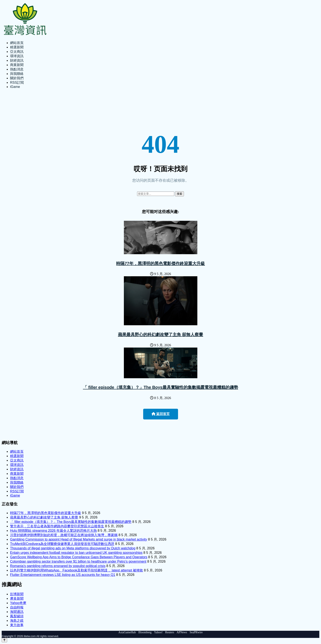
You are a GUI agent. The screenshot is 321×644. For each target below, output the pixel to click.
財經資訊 (17, 60)
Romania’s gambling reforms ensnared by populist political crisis (58, 566)
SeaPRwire (196, 632)
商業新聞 (17, 65)
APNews (182, 632)
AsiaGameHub (127, 632)
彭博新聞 (17, 594)
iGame (15, 87)
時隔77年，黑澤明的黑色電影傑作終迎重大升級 (160, 263)
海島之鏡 (17, 621)
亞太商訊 (17, 52)
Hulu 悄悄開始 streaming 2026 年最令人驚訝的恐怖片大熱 (53, 531)
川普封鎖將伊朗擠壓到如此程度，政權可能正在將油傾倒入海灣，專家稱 (64, 535)
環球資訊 (17, 56)
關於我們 (17, 78)
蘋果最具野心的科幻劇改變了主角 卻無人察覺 (161, 335)
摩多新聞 (17, 598)
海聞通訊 (17, 612)
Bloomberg (145, 632)
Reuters (170, 632)
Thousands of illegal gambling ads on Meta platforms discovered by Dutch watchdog (73, 548)
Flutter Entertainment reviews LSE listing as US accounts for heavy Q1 (63, 575)
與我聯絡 (17, 74)
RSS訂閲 (17, 83)
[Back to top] (4, 640)
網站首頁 (17, 43)
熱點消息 (17, 69)
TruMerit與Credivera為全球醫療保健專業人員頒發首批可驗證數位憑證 (62, 544)
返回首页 (161, 414)
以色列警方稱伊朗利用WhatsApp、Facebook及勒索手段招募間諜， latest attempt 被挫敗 (77, 570)
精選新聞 (17, 47)
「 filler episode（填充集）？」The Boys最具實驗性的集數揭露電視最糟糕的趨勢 (160, 387)
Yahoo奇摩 (18, 603)
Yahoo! (158, 632)
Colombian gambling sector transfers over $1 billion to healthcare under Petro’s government (78, 561)
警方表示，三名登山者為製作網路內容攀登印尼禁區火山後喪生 (57, 526)
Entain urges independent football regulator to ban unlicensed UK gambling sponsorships (76, 553)
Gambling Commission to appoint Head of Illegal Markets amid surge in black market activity (79, 539)
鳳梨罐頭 (17, 616)
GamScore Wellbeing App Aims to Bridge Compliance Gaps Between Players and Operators (79, 557)
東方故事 (17, 625)
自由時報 (17, 607)
